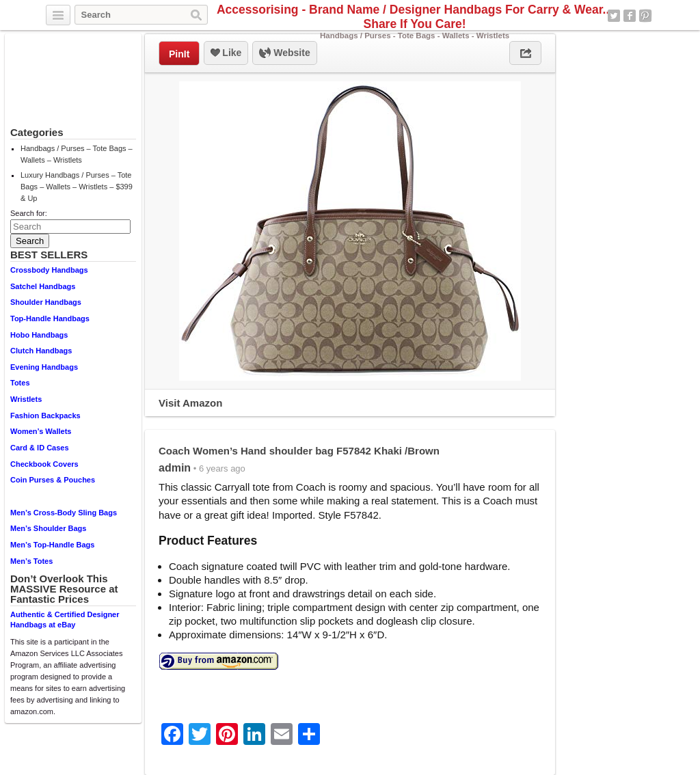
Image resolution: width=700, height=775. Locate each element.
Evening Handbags (44, 367)
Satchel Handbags (43, 286)
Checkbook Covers (44, 464)
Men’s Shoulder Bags (48, 528)
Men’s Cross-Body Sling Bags (64, 513)
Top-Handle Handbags (50, 318)
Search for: (29, 213)
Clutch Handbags (41, 351)
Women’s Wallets (41, 431)
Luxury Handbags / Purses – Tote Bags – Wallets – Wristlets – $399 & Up (77, 187)
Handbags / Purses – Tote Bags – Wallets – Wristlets (77, 154)
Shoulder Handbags (46, 302)
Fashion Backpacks (45, 416)
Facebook (630, 16)
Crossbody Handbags (49, 270)
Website (284, 53)
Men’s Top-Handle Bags (52, 545)
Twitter (614, 16)
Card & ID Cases (40, 448)
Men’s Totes (31, 561)
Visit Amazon (190, 403)
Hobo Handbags (39, 335)
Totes (20, 383)
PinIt (179, 54)
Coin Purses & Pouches (53, 480)
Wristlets (26, 399)
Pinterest (645, 16)
